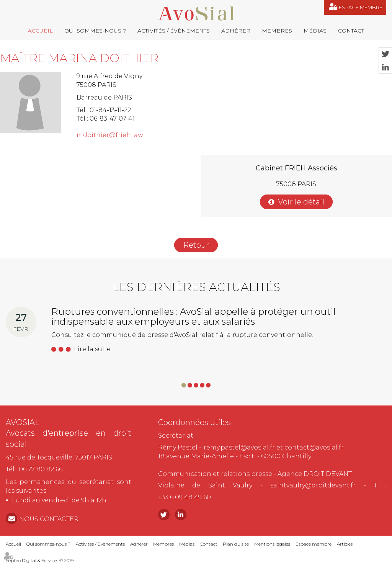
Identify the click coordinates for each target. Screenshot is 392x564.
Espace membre (361, 7)
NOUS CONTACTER (49, 519)
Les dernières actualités (196, 287)
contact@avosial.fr (314, 447)
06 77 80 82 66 (41, 469)
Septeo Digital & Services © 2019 (40, 560)
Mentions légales (272, 544)
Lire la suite (92, 349)
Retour (196, 245)
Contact (351, 31)
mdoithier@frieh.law (110, 135)
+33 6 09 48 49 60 (185, 497)
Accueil (40, 31)
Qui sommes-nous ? (95, 31)
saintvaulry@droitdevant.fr (313, 485)
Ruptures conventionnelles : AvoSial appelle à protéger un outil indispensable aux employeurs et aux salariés (194, 316)
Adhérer (236, 31)
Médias (315, 31)
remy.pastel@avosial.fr (239, 447)
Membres (277, 31)
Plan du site (236, 544)
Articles (345, 544)
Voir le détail (301, 202)
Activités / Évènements (174, 31)
